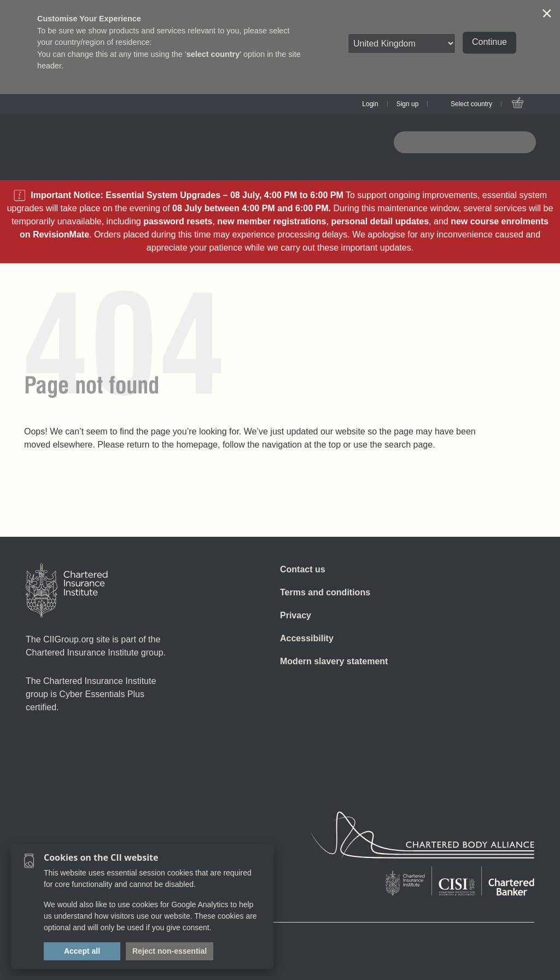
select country (213, 54)
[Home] (67, 590)
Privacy (296, 615)
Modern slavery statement (334, 661)
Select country (471, 104)
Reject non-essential (170, 951)
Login (370, 104)
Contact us (303, 569)
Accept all (82, 951)
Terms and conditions (325, 592)
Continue (489, 42)
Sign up (408, 104)
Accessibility (307, 638)
